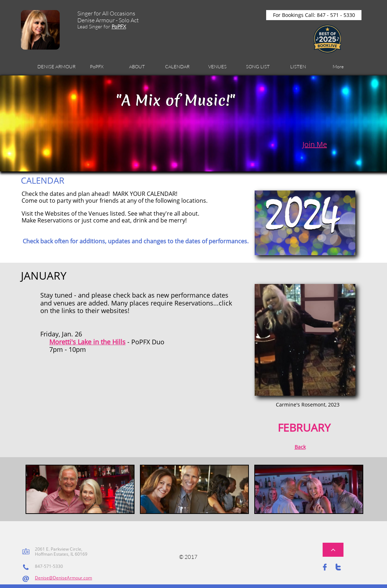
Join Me (315, 144)
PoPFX (119, 26)
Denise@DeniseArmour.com (63, 578)
